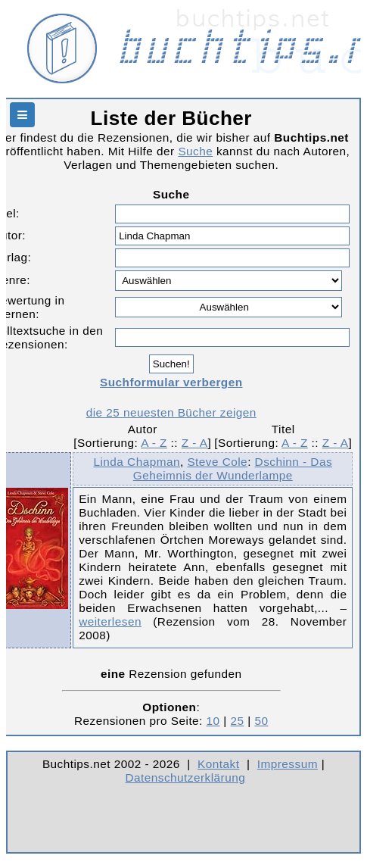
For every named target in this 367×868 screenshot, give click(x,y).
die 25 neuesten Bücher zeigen (171, 412)
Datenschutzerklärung (186, 777)
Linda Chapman (136, 462)
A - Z (154, 443)
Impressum (288, 764)
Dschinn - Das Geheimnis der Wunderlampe (233, 468)
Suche (195, 151)
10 (213, 721)
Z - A (195, 443)
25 (238, 721)
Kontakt (218, 764)
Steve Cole (217, 462)
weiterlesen (110, 621)
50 (261, 721)
